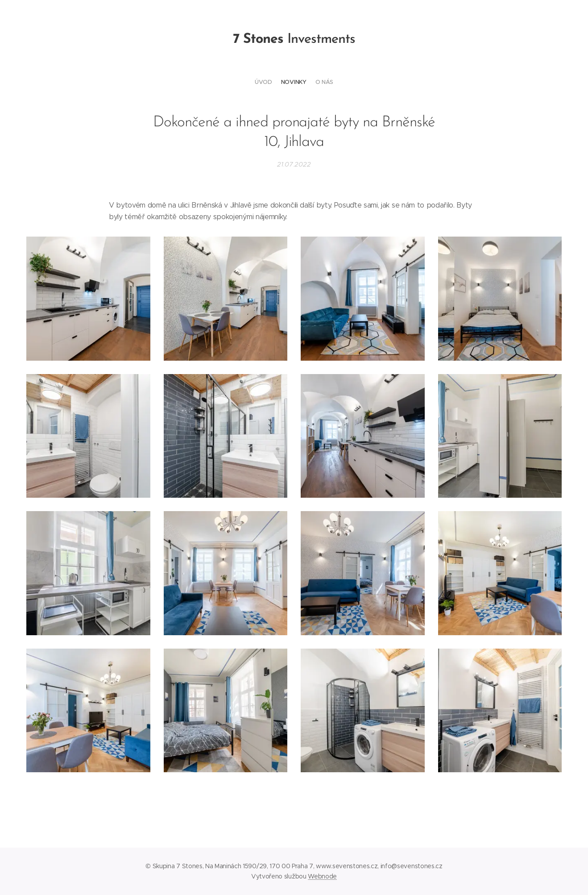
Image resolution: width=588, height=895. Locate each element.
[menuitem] (287, 82)
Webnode (322, 876)
